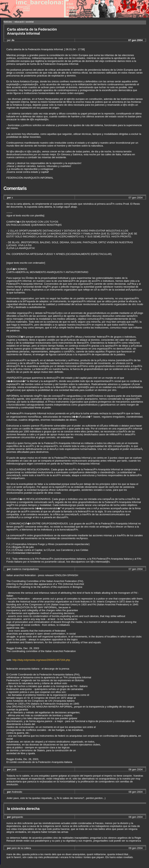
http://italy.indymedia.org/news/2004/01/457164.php (41, 660)
